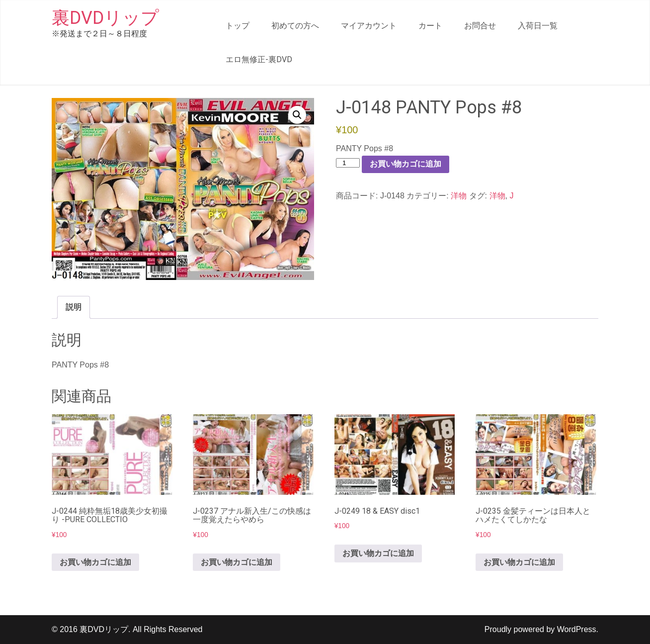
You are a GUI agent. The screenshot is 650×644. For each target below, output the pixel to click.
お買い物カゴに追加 (406, 164)
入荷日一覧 (538, 26)
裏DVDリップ (105, 18)
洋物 (459, 196)
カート (430, 26)
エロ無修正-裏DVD (259, 59)
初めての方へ (295, 26)
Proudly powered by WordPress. (541, 629)
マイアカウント (369, 26)
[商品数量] (348, 163)
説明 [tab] (74, 307)
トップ (238, 26)
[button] (297, 115)
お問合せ (480, 26)
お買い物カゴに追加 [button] (95, 562)
